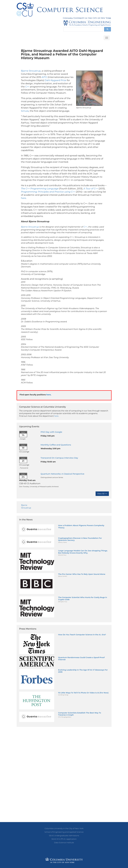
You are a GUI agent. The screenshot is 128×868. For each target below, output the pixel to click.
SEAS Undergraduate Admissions (64, 836)
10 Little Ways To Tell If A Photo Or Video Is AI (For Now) (83, 693)
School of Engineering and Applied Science (64, 832)
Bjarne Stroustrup (31, 71)
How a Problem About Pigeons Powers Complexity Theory (81, 526)
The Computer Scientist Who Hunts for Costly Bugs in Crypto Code (83, 598)
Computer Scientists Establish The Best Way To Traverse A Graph (80, 714)
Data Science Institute (64, 843)
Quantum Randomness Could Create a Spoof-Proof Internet (81, 658)
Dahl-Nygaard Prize (55, 80)
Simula (25, 111)
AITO (44, 77)
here (23, 198)
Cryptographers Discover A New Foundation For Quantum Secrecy (80, 539)
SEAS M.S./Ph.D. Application (64, 839)
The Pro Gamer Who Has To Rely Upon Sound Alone (82, 574)
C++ (27, 87)
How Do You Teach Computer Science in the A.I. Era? (82, 635)
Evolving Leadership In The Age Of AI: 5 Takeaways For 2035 (83, 671)
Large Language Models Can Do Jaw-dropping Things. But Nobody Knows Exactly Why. (83, 552)
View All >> (102, 494)
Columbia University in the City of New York (87, 18)
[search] (83, 29)
